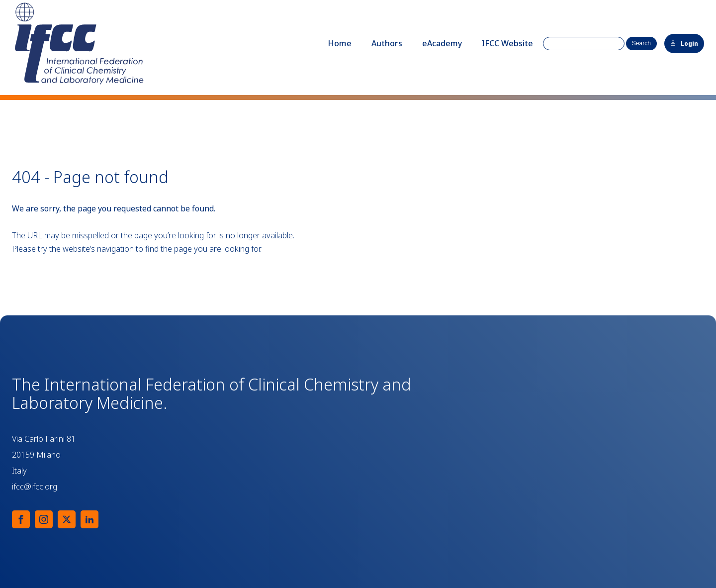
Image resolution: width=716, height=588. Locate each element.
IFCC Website (507, 43)
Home (340, 43)
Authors (387, 43)
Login (684, 44)
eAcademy (442, 43)
